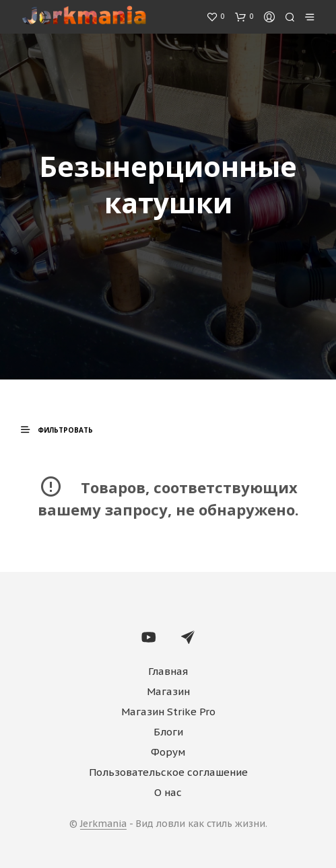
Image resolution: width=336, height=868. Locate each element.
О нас (168, 792)
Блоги (168, 732)
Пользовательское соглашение (168, 772)
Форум (168, 752)
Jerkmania (103, 824)
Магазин (168, 691)
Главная (168, 671)
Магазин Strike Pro (168, 712)
